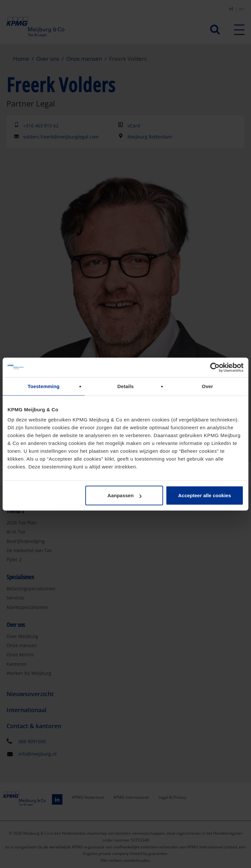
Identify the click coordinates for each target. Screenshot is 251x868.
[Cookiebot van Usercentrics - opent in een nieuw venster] (215, 367)
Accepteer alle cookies (205, 495)
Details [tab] (125, 386)
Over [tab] (207, 386)
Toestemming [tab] (44, 386)
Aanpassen (125, 495)
